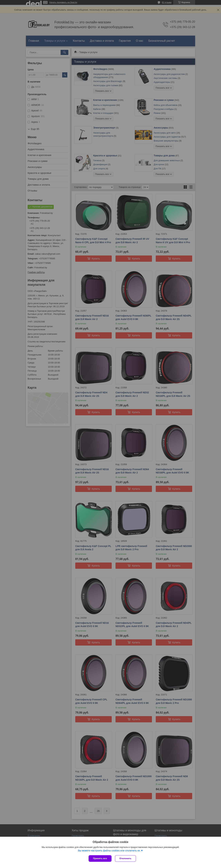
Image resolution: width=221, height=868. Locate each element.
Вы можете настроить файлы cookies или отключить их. (109, 851)
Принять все (100, 858)
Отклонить (125, 858)
